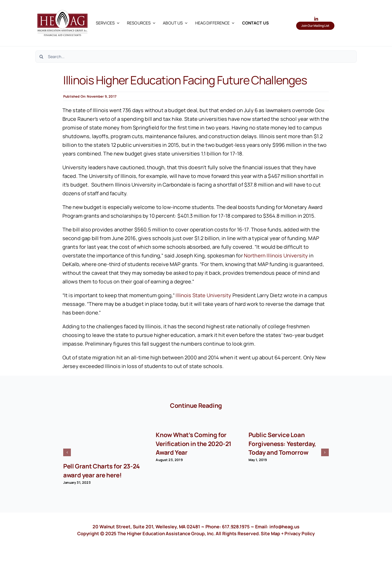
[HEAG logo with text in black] (62, 8)
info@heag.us (284, 527)
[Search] (42, 57)
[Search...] (196, 57)
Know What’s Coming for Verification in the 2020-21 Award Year (194, 443)
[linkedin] (316, 19)
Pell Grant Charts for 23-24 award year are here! (102, 470)
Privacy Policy (300, 533)
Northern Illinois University (276, 256)
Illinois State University (203, 295)
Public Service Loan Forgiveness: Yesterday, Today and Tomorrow (282, 443)
